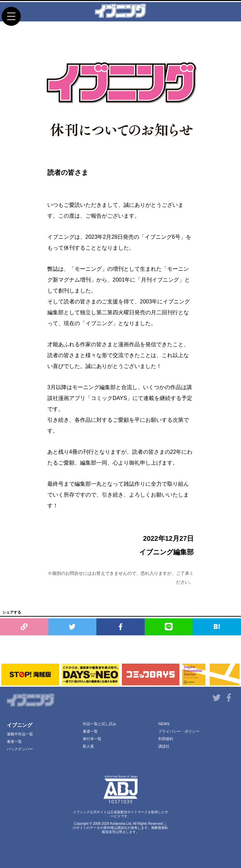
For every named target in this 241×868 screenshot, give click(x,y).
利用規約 (166, 739)
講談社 (164, 746)
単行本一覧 (92, 739)
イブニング (20, 725)
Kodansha (118, 824)
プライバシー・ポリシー (179, 731)
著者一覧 (14, 741)
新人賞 (88, 746)
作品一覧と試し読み (100, 724)
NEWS (164, 724)
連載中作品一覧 (20, 734)
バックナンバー (20, 749)
